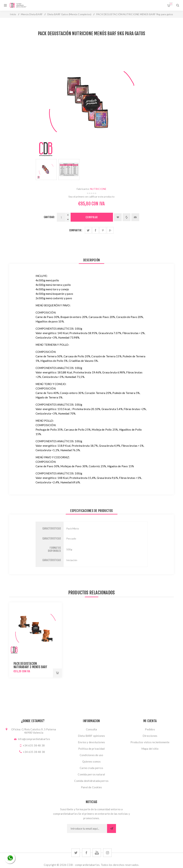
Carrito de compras (171, 4)
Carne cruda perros (91, 768)
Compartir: (76, 230)
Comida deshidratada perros (91, 781)
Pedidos (150, 729)
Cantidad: (49, 217)
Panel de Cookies (91, 787)
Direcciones (150, 736)
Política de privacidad (91, 749)
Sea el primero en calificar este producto (91, 197)
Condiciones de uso (91, 755)
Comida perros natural (91, 774)
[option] (46, 170)
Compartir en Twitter (88, 230)
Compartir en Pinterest (103, 230)
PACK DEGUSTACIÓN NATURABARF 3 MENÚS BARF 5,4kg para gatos (30, 667)
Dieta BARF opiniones (91, 736)
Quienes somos (91, 761)
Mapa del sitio (150, 749)
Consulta (91, 729)
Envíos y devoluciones (91, 742)
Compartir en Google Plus (110, 230)
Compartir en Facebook (96, 230)
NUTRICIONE (98, 189)
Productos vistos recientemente (150, 742)
